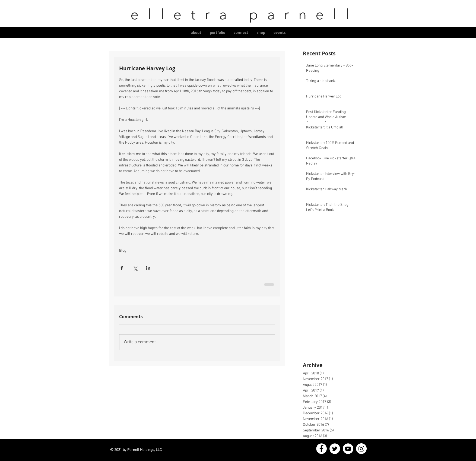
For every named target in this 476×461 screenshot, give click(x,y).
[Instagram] (361, 449)
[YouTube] (348, 449)
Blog (123, 251)
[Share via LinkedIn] (148, 268)
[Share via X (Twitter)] (135, 268)
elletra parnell (238, 14)
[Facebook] (321, 449)
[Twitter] (335, 449)
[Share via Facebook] (122, 268)
